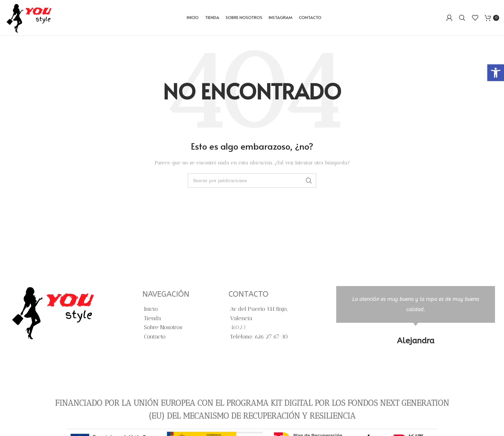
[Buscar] (462, 18)
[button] (496, 73)
